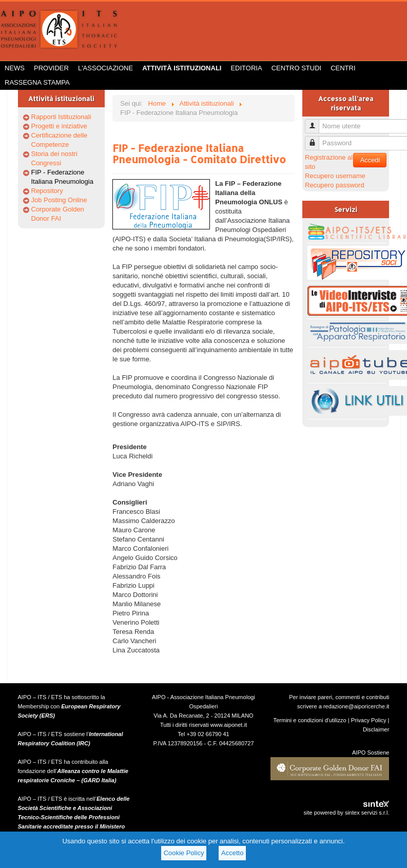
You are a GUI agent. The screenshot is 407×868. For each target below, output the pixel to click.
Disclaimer (376, 729)
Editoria (246, 68)
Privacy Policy (369, 720)
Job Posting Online (59, 200)
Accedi (370, 160)
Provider (51, 68)
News (15, 68)
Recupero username (335, 176)
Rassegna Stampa (37, 82)
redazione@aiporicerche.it (356, 706)
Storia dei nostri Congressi (54, 158)
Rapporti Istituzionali (61, 117)
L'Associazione (105, 68)
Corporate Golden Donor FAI (58, 214)
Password (316, 139)
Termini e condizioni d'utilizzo (310, 720)
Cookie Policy (184, 853)
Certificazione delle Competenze (60, 140)
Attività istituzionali (182, 68)
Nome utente (316, 122)
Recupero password (335, 185)
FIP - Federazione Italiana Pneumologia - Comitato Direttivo (199, 153)
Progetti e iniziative (59, 126)
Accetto (232, 853)
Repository (47, 191)
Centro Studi (297, 68)
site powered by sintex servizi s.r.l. (346, 813)
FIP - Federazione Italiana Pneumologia (62, 177)
